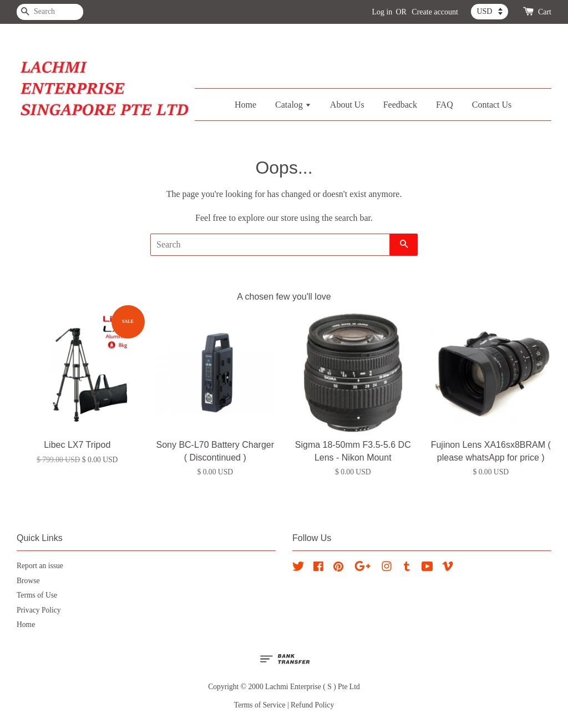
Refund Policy (312, 705)
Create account (435, 12)
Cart (545, 12)
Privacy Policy (39, 610)
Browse (28, 581)
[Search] (50, 12)
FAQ (445, 105)
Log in (382, 12)
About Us (347, 105)
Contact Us (492, 105)
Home (245, 105)
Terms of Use (37, 595)
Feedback (400, 105)
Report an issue (40, 566)
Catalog (293, 105)
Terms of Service (260, 705)
